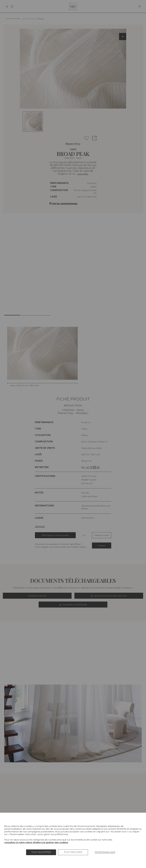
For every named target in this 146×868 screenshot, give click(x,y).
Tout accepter (41, 852)
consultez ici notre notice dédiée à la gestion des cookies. (36, 842)
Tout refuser (73, 852)
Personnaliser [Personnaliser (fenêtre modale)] (105, 852)
